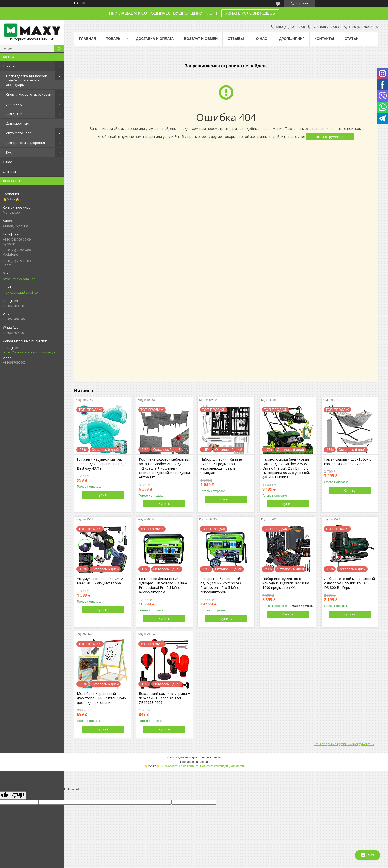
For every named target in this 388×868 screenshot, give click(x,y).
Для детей (14, 114)
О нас (7, 162)
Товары (9, 66)
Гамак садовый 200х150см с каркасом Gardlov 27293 (348, 462)
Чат (367, 855)
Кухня (11, 152)
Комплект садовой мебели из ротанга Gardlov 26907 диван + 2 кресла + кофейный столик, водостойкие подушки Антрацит (164, 468)
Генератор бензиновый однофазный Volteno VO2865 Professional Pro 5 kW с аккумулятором (225, 585)
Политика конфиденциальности (222, 766)
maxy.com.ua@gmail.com (22, 292)
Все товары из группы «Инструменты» (344, 744)
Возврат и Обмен (201, 39)
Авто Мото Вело (19, 133)
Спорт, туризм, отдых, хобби (29, 94)
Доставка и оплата (155, 39)
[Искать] (59, 49)
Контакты (324, 39)
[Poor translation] (18, 796)
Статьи (352, 39)
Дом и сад (14, 104)
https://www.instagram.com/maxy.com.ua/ (32, 352)
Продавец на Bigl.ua (194, 762)
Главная (88, 39)
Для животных (17, 123)
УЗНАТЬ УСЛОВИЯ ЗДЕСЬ (250, 13)
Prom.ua (215, 757)
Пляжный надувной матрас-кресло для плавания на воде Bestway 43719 (102, 464)
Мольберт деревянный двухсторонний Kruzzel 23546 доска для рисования (101, 698)
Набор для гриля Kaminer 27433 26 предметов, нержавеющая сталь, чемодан (222, 466)
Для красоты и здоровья (25, 143)
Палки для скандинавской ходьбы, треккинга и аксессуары (27, 80)
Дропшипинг (292, 39)
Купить (103, 495)
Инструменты (332, 137)
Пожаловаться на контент (180, 766)
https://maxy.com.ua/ (19, 279)
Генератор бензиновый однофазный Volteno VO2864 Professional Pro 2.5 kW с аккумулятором (163, 585)
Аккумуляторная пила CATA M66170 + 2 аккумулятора (100, 581)
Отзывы (9, 172)
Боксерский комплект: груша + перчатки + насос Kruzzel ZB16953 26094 (164, 698)
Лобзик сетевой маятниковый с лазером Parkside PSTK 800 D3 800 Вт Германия (350, 583)
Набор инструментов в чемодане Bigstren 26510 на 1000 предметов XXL (286, 583)
